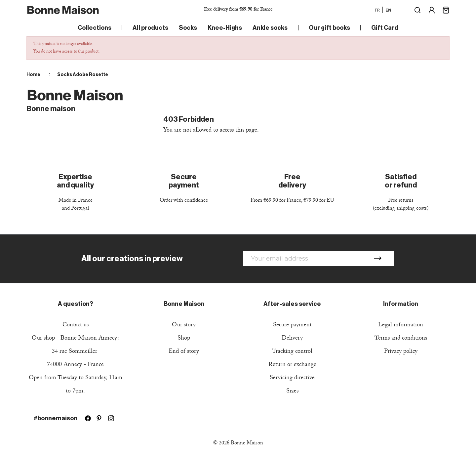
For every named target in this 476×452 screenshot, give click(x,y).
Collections (95, 28)
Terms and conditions (401, 339)
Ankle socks (270, 28)
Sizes (292, 392)
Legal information (401, 326)
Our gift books (329, 28)
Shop (184, 339)
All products (150, 28)
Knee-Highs (225, 28)
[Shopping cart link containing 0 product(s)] (446, 9)
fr (377, 10)
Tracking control (292, 352)
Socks (188, 28)
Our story (184, 326)
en (388, 10)
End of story (184, 352)
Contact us (76, 326)
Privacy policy (401, 352)
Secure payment (292, 326)
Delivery (292, 339)
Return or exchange (292, 365)
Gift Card (385, 28)
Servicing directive (292, 378)
